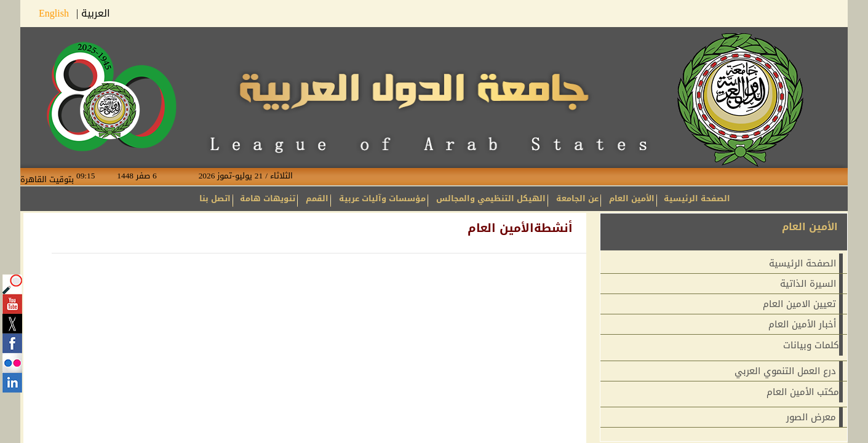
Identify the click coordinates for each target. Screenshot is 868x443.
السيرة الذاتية (808, 284)
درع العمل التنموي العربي (785, 371)
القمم (317, 198)
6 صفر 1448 (146, 176)
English (58, 13)
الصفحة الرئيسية (697, 198)
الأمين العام (632, 198)
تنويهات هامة (268, 198)
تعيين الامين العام (799, 304)
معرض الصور (811, 417)
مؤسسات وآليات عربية (382, 198)
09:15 (95, 176)
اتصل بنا (215, 198)
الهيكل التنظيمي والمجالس (491, 198)
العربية (96, 13)
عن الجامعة (577, 198)
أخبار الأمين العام (802, 324)
